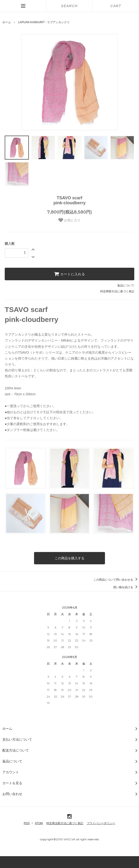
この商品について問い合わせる (116, 580)
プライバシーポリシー (101, 823)
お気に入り (69, 220)
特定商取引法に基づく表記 (117, 291)
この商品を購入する (69, 558)
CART (116, 6)
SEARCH (69, 6)
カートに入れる (69, 274)
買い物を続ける (126, 587)
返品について (126, 285)
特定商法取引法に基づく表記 (65, 823)
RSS (27, 823)
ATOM (39, 823)
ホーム (7, 22)
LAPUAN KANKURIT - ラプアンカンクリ (44, 22)
